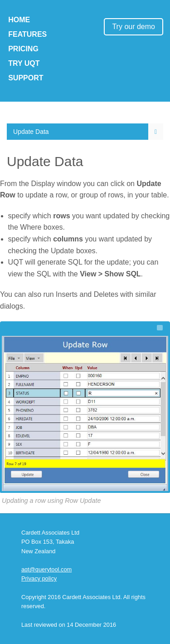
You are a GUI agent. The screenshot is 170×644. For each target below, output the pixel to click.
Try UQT (24, 63)
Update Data (31, 132)
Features (27, 34)
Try (134, 27)
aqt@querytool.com (46, 569)
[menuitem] (85, 132)
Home (19, 20)
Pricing (23, 49)
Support (26, 78)
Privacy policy (39, 578)
